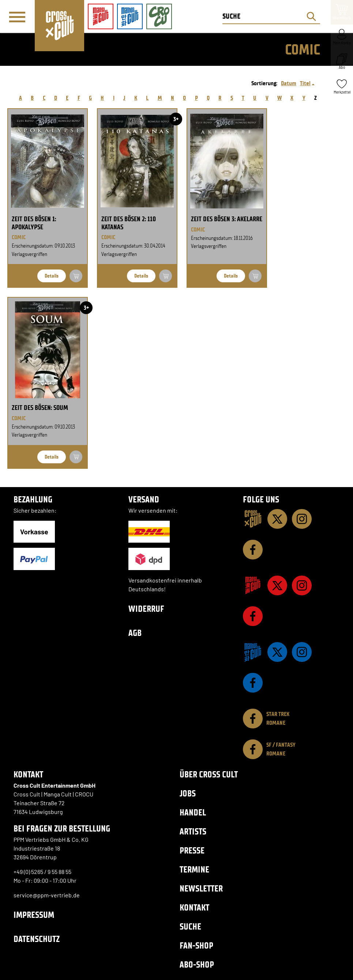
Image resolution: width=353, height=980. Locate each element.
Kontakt (194, 907)
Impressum (34, 915)
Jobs (188, 793)
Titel (305, 83)
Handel (193, 812)
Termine (194, 869)
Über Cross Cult (209, 774)
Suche (190, 926)
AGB (135, 633)
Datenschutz (37, 939)
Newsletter (201, 888)
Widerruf (146, 609)
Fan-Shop (196, 945)
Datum (289, 83)
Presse (192, 850)
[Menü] (17, 17)
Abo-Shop (197, 964)
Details (52, 276)
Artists (193, 831)
